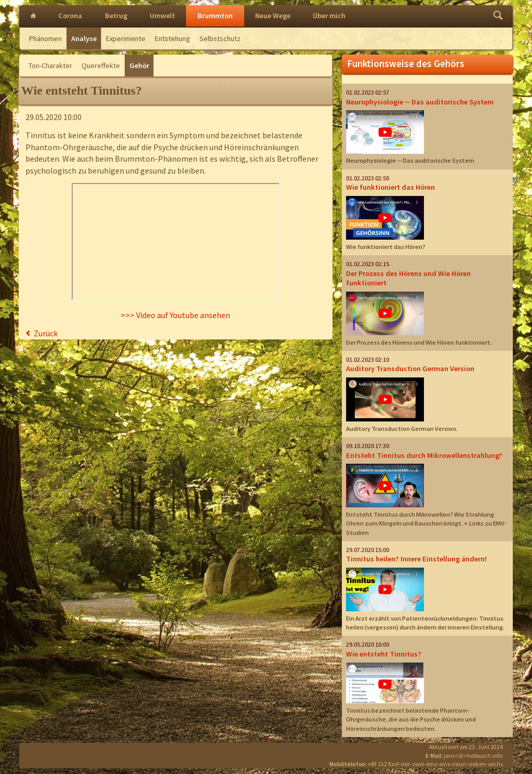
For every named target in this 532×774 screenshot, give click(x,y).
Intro (33, 16)
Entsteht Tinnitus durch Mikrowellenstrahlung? (424, 455)
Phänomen (45, 38)
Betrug (116, 16)
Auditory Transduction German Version (410, 369)
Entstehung (172, 38)
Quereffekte (101, 65)
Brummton (215, 16)
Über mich (329, 16)
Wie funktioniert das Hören (390, 187)
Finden (498, 16)
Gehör (139, 65)
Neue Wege (273, 16)
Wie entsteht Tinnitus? (384, 654)
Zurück (46, 333)
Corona (70, 16)
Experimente (126, 38)
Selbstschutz (220, 38)
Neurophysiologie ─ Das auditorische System (420, 102)
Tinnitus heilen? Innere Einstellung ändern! (416, 559)
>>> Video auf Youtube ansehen (175, 315)
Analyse (84, 38)
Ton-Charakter (50, 65)
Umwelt (162, 16)
